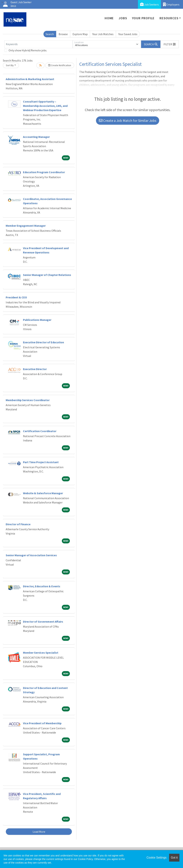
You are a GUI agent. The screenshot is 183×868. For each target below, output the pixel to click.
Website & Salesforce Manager (43, 493)
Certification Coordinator (40, 431)
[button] (170, 44)
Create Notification (60, 65)
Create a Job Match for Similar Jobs (128, 120)
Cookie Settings (156, 858)
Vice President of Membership (42, 723)
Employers (171, 4)
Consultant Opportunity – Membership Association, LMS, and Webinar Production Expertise (45, 106)
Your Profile (143, 18)
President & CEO (16, 297)
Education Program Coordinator (44, 172)
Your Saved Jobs (128, 34)
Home (109, 18)
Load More (39, 832)
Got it (174, 858)
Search (50, 34)
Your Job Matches (103, 34)
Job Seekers (149, 4)
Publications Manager (37, 320)
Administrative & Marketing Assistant (30, 79)
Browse (63, 34)
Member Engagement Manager (26, 226)
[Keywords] (38, 44)
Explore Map (80, 34)
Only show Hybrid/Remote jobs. (28, 50)
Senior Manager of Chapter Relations (47, 275)
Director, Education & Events (42, 586)
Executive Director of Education (43, 342)
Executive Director (35, 369)
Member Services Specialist (41, 653)
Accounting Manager (36, 137)
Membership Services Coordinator (28, 400)
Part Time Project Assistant (41, 462)
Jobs (123, 18)
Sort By (10, 65)
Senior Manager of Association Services (31, 555)
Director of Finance (18, 524)
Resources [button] (169, 18)
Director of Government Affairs (43, 622)
